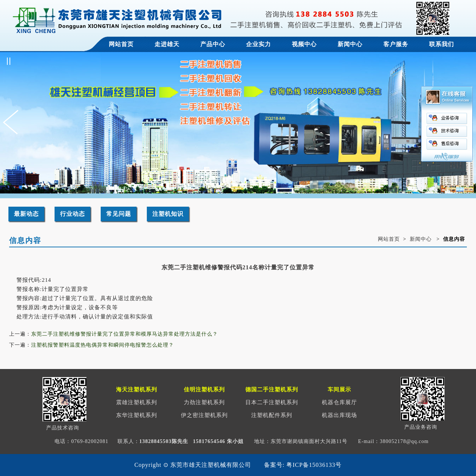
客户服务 (396, 44)
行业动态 (72, 214)
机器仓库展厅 (339, 402)
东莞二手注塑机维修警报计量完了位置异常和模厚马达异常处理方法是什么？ (124, 334)
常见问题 (119, 214)
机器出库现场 (339, 415)
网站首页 (121, 44)
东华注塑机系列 (137, 415)
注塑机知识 (168, 214)
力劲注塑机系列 (204, 402)
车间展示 (339, 390)
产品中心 (213, 44)
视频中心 (304, 44)
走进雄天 (167, 44)
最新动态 (26, 214)
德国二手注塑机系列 (272, 390)
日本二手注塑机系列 (272, 402)
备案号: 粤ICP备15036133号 (303, 465)
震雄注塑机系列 (137, 402)
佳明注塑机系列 (204, 390)
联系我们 (442, 44)
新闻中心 (350, 44)
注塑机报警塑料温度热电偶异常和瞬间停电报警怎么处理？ (103, 345)
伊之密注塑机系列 (204, 415)
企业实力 (259, 44)
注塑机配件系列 (272, 415)
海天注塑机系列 (137, 390)
